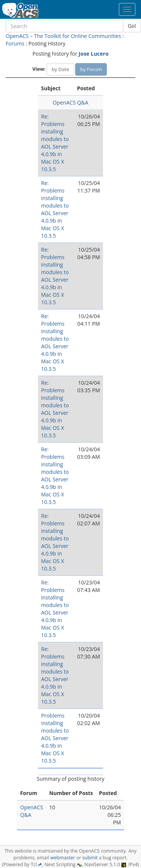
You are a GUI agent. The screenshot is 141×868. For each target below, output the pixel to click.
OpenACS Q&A (70, 102)
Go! (132, 26)
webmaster (63, 858)
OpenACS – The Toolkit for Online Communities (63, 36)
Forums (15, 43)
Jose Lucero (94, 54)
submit (90, 858)
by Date (60, 69)
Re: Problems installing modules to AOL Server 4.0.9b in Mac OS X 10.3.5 (55, 143)
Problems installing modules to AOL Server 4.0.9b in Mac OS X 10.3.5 (55, 738)
